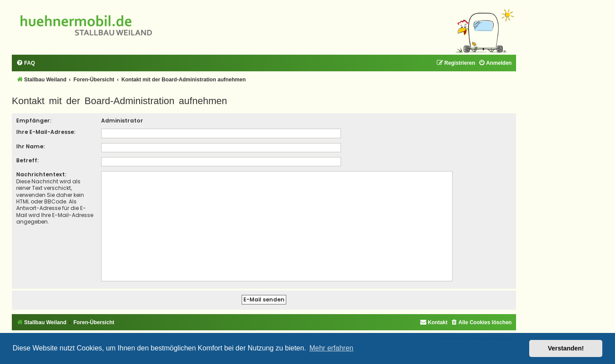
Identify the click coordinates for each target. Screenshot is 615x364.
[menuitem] (26, 63)
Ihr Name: (30, 146)
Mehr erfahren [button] (332, 348)
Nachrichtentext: (41, 174)
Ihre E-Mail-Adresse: (46, 132)
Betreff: (27, 160)
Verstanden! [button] (566, 348)
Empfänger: (34, 121)
